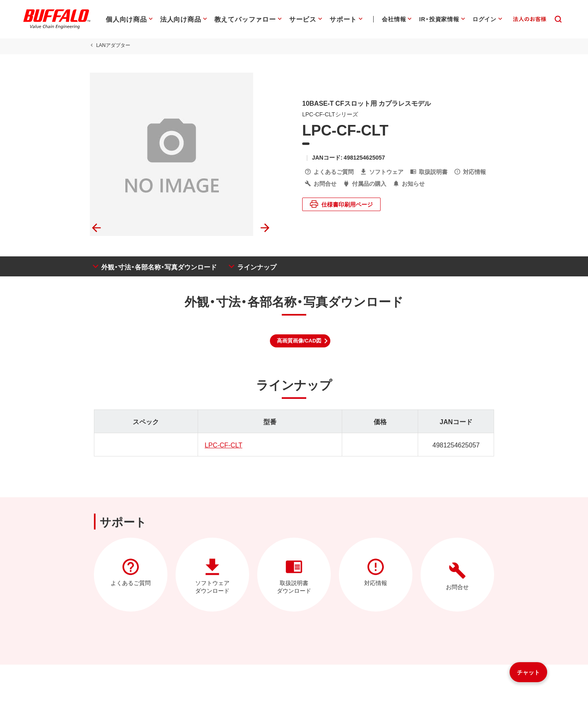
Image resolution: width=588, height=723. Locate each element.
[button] (300, 341)
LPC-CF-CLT (222, 445)
